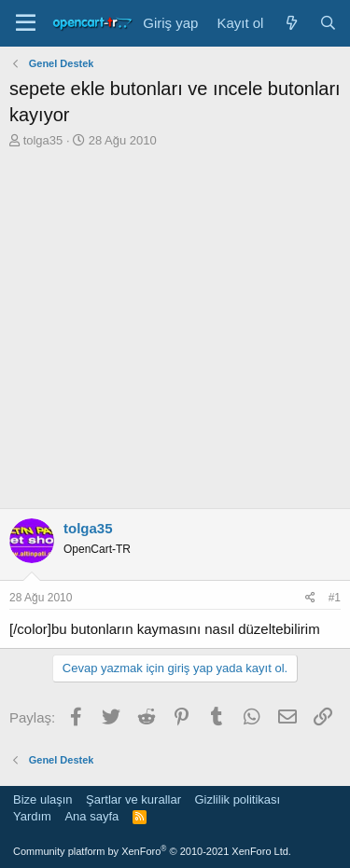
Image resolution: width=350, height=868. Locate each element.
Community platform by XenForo (152, 851)
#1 (335, 598)
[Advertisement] (175, 333)
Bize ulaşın (43, 799)
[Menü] (26, 23)
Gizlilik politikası (237, 799)
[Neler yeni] (291, 23)
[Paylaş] (310, 598)
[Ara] (328, 23)
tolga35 (43, 140)
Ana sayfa (91, 816)
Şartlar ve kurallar (133, 799)
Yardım (32, 816)
